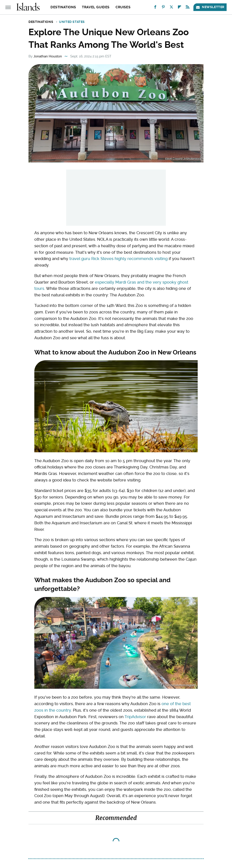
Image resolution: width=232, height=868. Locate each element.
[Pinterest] (163, 8)
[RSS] (188, 8)
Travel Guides (96, 7)
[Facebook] (155, 8)
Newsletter (210, 7)
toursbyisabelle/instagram (180, 685)
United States (72, 22)
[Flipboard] (179, 8)
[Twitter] (171, 8)
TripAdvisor (135, 717)
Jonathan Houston (48, 56)
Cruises (123, 7)
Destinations (63, 7)
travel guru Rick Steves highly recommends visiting (118, 259)
